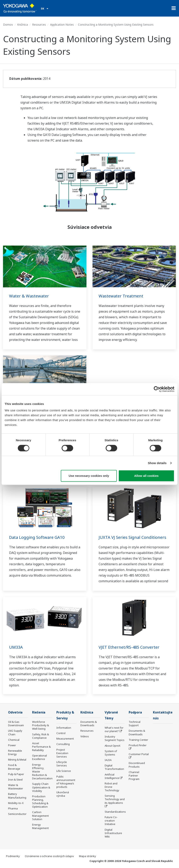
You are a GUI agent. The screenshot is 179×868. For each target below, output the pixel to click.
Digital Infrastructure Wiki (113, 833)
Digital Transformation (114, 767)
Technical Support (135, 724)
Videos (85, 736)
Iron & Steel (15, 780)
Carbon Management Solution (40, 815)
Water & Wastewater (29, 296)
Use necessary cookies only (89, 476)
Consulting (63, 744)
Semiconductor (17, 814)
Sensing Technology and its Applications (115, 799)
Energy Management (40, 826)
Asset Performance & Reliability (41, 747)
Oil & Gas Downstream (16, 724)
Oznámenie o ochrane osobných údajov (49, 856)
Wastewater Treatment (121, 296)
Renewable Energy (15, 752)
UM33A (16, 647)
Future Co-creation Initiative (111, 821)
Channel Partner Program (134, 776)
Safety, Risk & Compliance (41, 736)
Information (64, 728)
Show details (157, 463)
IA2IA (108, 760)
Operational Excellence (39, 757)
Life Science (64, 771)
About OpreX (113, 746)
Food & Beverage (14, 767)
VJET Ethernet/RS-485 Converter (129, 647)
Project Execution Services (62, 753)
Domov (8, 25)
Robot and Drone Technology (112, 787)
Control (61, 733)
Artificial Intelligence (112, 776)
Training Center (138, 740)
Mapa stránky (87, 856)
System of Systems (111, 753)
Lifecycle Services (62, 764)
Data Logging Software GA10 (37, 537)
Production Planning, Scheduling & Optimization (40, 801)
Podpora (135, 712)
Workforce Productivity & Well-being (41, 725)
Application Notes (62, 25)
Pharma (13, 808)
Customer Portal (139, 754)
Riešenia (39, 712)
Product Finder (138, 745)
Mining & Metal (17, 760)
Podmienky (13, 856)
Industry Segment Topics (115, 738)
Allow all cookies (146, 476)
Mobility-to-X (16, 803)
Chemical (14, 740)
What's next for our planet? (114, 729)
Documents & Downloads (89, 724)
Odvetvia (15, 712)
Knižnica (23, 25)
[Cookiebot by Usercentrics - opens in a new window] (157, 389)
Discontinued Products (137, 765)
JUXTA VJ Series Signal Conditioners (132, 537)
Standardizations (115, 812)
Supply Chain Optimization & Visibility (41, 787)
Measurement (65, 739)
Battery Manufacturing (17, 796)
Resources (39, 25)
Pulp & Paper (16, 774)
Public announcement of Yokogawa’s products (66, 782)
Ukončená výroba (63, 794)
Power (12, 745)
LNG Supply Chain (15, 732)
